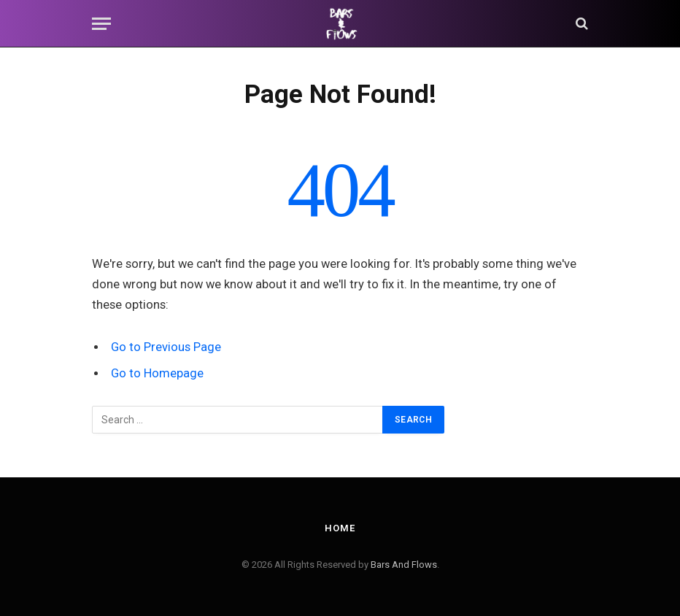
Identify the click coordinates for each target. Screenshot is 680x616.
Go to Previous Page (166, 347)
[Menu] (101, 24)
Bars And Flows (404, 565)
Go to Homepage (157, 373)
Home (340, 528)
